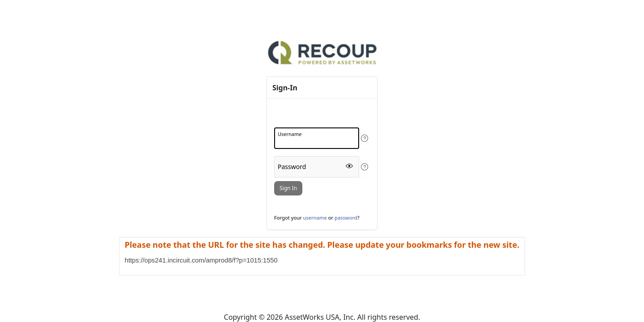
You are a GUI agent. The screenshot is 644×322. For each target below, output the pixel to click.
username (315, 218)
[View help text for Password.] (364, 167)
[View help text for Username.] (364, 138)
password (346, 218)
